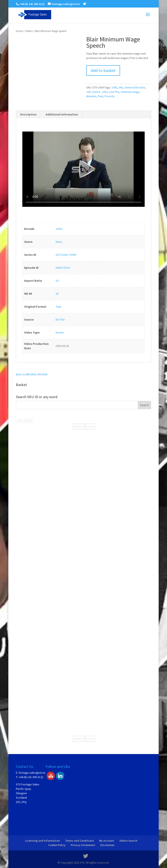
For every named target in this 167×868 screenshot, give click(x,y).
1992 (114, 87)
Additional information (62, 114)
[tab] (28, 114)
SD (57, 294)
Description (28, 114)
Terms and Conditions (80, 841)
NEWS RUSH (63, 268)
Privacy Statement (83, 845)
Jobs (105, 92)
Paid (101, 96)
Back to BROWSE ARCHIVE (32, 374)
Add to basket (103, 70)
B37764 (60, 320)
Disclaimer (107, 845)
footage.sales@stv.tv (32, 773)
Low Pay (114, 92)
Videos (29, 31)
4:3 (57, 281)
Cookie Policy (57, 845)
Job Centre (93, 92)
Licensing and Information (42, 841)
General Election (135, 87)
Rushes (60, 332)
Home (19, 31)
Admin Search (128, 841)
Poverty (110, 96)
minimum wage (130, 92)
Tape (58, 307)
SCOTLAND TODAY (66, 255)
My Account (107, 841)
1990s (59, 229)
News (59, 242)
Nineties (91, 96)
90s (121, 87)
